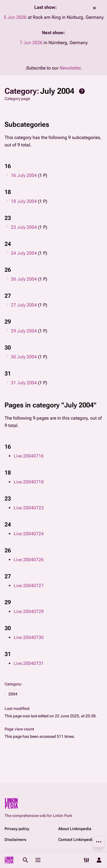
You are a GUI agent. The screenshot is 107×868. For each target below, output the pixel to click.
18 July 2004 (24, 201)
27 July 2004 (24, 305)
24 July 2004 (24, 253)
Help (82, 91)
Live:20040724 (29, 534)
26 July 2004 (24, 279)
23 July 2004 (24, 227)
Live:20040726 (29, 560)
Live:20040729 (29, 611)
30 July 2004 (24, 357)
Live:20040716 (29, 456)
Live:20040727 (29, 586)
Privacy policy (17, 829)
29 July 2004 (24, 331)
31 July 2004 (24, 383)
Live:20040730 (29, 637)
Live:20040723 (29, 508)
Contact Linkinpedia (76, 840)
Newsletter (70, 68)
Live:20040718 (29, 482)
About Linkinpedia (75, 829)
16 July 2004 (24, 175)
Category (13, 684)
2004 (13, 694)
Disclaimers (15, 840)
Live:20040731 (29, 663)
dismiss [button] (94, 8)
